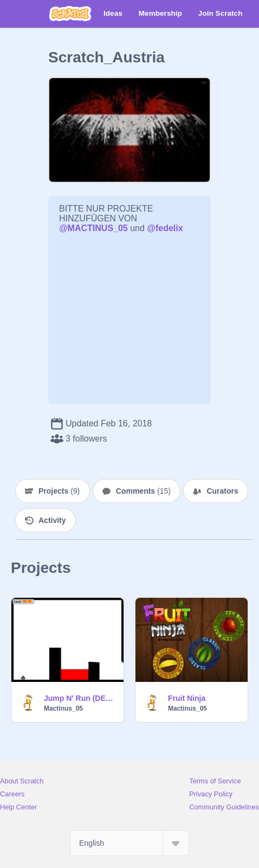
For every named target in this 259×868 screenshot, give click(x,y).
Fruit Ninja (187, 698)
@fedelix (165, 228)
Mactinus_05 (63, 709)
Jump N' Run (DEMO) (80, 698)
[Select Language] (129, 843)
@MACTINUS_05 (93, 228)
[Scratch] (70, 14)
